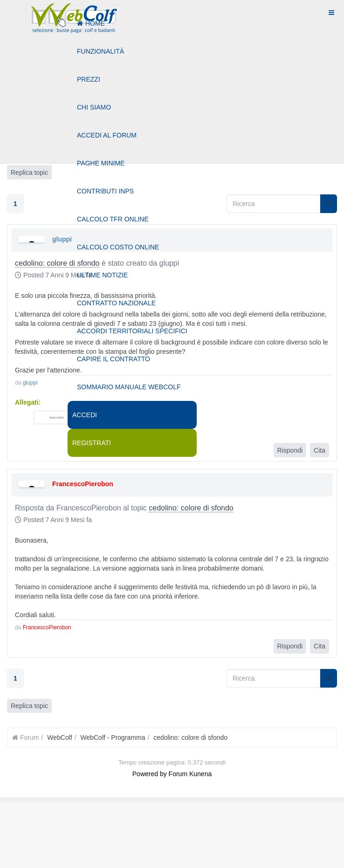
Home (91, 23)
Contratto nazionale (116, 303)
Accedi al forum (107, 135)
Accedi (85, 415)
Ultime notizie (102, 275)
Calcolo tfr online (113, 219)
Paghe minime (101, 163)
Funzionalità (100, 51)
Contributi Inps (105, 191)
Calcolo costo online (118, 247)
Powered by (150, 774)
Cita (320, 450)
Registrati (92, 443)
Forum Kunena (190, 774)
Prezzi (89, 79)
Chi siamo (94, 107)
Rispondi (290, 450)
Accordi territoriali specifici (132, 331)
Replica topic (29, 706)
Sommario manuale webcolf (129, 387)
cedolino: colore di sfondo (191, 508)
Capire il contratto (114, 359)
